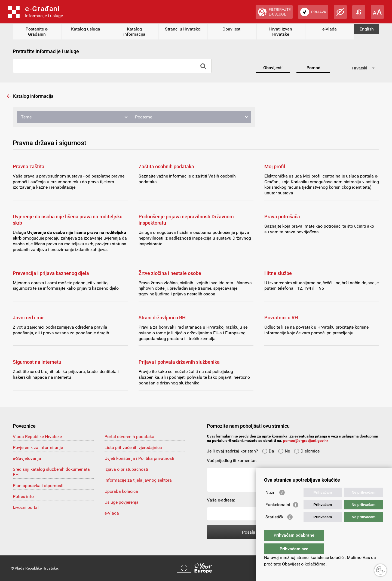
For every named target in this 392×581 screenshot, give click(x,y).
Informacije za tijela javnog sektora (138, 480)
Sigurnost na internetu (37, 362)
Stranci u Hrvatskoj (183, 29)
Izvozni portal (26, 507)
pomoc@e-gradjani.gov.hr (306, 441)
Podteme (144, 117)
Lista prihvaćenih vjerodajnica (133, 447)
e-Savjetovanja (27, 458)
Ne (284, 451)
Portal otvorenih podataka (129, 437)
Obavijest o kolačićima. (304, 564)
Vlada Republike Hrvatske (37, 437)
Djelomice (307, 451)
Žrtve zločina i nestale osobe (170, 273)
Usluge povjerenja (122, 502)
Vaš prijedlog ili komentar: (232, 461)
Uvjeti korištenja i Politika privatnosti (139, 458)
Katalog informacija (134, 32)
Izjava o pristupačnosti (126, 469)
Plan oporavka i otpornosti (38, 486)
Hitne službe (278, 273)
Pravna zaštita (29, 166)
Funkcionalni (278, 516)
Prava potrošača (282, 217)
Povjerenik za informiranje (38, 447)
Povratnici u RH (281, 318)
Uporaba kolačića (121, 491)
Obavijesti (232, 29)
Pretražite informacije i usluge (46, 51)
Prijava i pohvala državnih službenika (179, 362)
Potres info (23, 496)
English (367, 29)
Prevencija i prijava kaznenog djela (51, 273)
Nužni (271, 503)
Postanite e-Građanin (37, 32)
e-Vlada (330, 29)
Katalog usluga (86, 29)
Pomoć (313, 68)
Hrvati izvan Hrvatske (281, 32)
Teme (26, 117)
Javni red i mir (28, 318)
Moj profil (275, 166)
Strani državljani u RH (162, 318)
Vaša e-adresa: (221, 500)
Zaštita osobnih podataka (166, 166)
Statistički (275, 528)
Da (268, 451)
